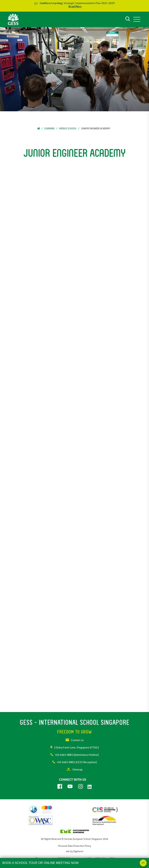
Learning (50, 128)
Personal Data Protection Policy (75, 846)
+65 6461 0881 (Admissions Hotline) (74, 755)
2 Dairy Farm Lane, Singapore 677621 (75, 747)
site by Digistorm (75, 851)
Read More (75, 6)
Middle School (68, 128)
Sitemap (75, 769)
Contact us (75, 740)
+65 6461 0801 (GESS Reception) (74, 762)
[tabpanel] (74, 69)
